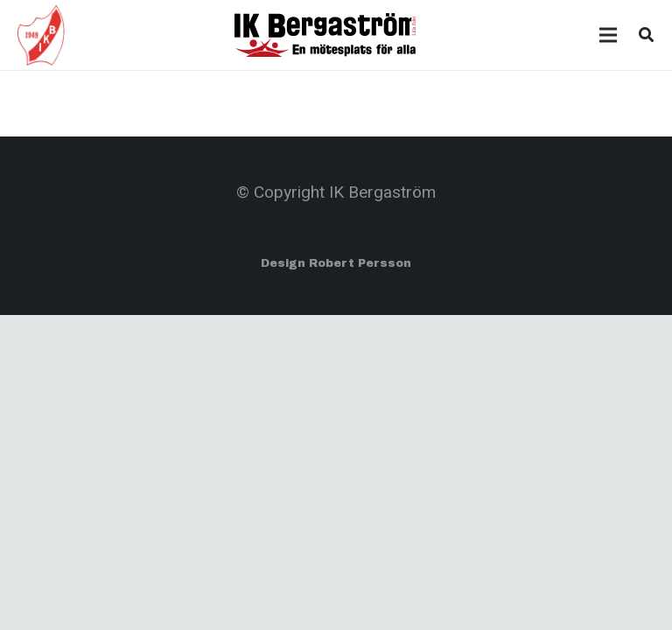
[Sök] (646, 35)
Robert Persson (360, 263)
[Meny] (608, 35)
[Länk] (41, 35)
